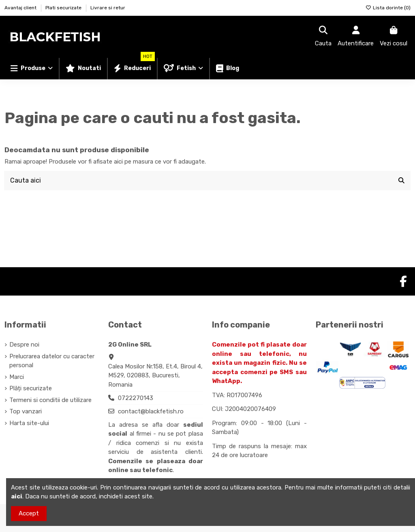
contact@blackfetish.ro (151, 411)
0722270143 (136, 398)
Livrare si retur (108, 8)
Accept (29, 513)
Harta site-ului (29, 423)
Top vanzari (26, 411)
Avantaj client (21, 8)
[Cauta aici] (401, 181)
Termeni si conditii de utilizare (50, 400)
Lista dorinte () (388, 8)
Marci (17, 377)
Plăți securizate (31, 388)
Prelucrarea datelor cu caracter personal (52, 361)
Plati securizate (64, 8)
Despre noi (24, 345)
